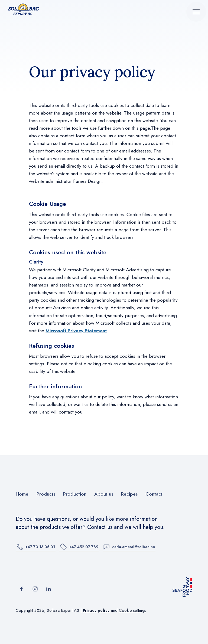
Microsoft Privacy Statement (76, 331)
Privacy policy (96, 610)
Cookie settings (133, 610)
